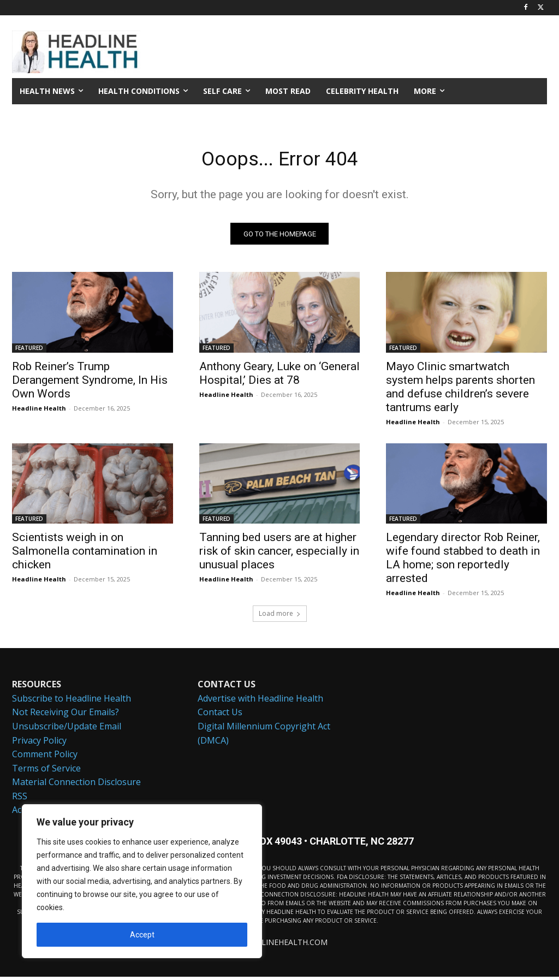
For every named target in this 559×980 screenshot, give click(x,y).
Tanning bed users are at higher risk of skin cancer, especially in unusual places (279, 554)
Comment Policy (45, 757)
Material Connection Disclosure (76, 786)
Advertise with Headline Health (260, 702)
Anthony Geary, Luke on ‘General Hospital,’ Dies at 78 (279, 376)
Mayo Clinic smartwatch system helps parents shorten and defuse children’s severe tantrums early (460, 390)
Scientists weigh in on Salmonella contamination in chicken (85, 554)
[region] (142, 881)
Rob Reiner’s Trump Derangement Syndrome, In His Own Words (90, 383)
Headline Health (39, 411)
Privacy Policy (39, 744)
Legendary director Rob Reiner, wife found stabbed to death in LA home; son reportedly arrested (463, 561)
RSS (20, 799)
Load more (280, 617)
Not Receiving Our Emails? (66, 716)
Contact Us (220, 716)
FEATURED (29, 351)
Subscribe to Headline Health (72, 702)
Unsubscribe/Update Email (67, 729)
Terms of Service (46, 771)
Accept (142, 935)
